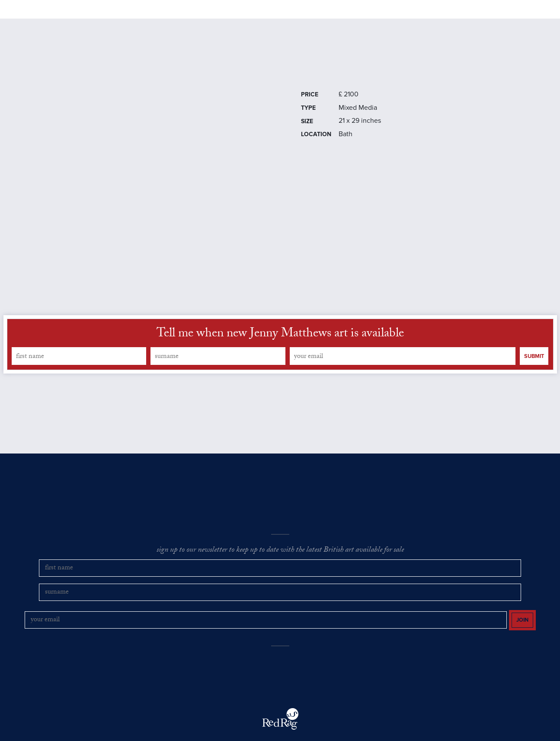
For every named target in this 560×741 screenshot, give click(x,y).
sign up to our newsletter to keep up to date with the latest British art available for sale (280, 575)
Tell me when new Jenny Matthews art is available (280, 358)
